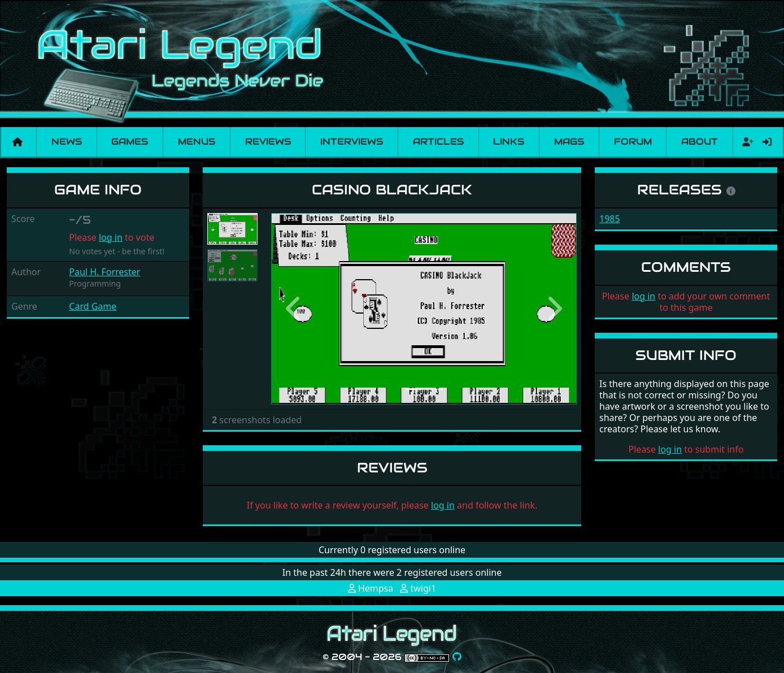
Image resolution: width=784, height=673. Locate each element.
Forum (633, 142)
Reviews (268, 142)
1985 (610, 219)
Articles (438, 142)
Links (509, 142)
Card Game (93, 306)
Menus (197, 142)
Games (130, 142)
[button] (294, 309)
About (700, 142)
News (67, 142)
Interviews (352, 142)
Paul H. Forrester (104, 272)
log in (111, 237)
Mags (569, 142)
